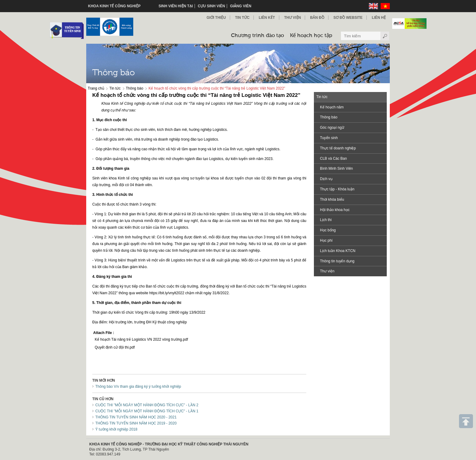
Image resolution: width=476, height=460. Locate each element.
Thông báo (135, 88)
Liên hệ (379, 18)
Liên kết (267, 18)
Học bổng (328, 230)
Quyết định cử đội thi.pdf (115, 347)
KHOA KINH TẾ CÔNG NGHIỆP (114, 6)
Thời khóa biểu (332, 199)
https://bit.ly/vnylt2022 (167, 293)
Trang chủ (96, 88)
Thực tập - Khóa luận (337, 189)
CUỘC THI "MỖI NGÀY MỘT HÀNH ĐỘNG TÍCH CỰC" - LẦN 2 (147, 405)
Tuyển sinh (329, 138)
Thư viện (292, 18)
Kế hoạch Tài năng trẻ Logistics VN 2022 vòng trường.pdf (141, 339)
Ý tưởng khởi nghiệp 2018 (116, 429)
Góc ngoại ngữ (332, 128)
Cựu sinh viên (212, 6)
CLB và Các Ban (333, 158)
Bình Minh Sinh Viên (337, 169)
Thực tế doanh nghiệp (338, 148)
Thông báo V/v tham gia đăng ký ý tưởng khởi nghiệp (138, 387)
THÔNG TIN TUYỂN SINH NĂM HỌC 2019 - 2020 (136, 423)
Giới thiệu (216, 18)
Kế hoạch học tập (311, 36)
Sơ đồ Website (348, 18)
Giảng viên (241, 6)
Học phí (326, 240)
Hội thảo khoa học (335, 210)
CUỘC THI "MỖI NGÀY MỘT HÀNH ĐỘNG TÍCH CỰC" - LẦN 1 (147, 411)
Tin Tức (242, 18)
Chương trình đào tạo (257, 36)
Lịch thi (326, 220)
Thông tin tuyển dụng (337, 261)
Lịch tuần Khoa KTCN (338, 251)
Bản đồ (317, 18)
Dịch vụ (326, 179)
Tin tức (115, 88)
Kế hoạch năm (332, 107)
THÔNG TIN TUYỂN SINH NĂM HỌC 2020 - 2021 (136, 417)
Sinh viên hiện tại (176, 6)
